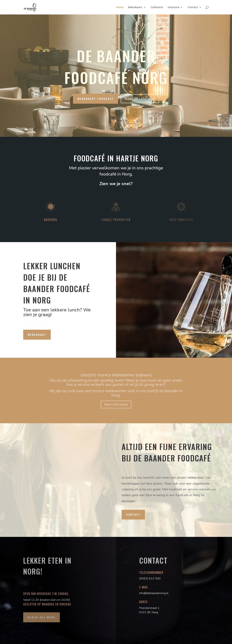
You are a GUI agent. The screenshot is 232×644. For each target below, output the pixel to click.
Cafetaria (157, 7)
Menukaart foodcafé (96, 99)
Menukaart (135, 7)
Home (120, 7)
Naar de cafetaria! (140, 99)
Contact (193, 7)
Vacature (173, 7)
